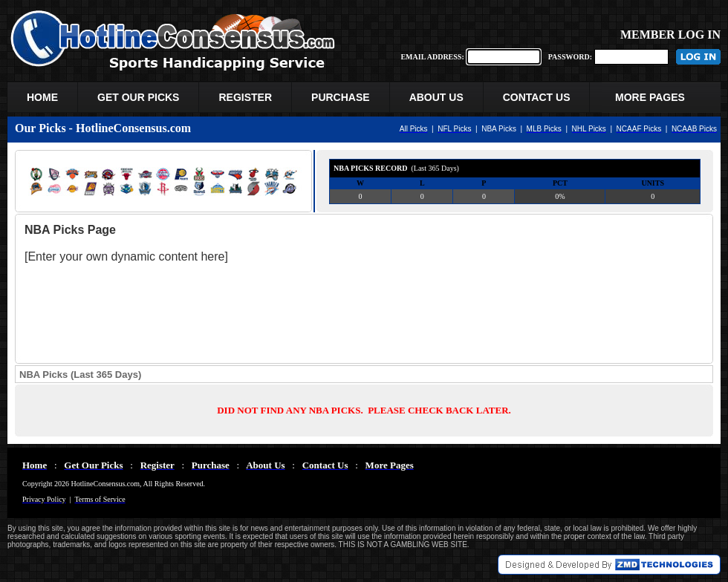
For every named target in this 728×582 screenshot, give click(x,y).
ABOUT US (436, 97)
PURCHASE (341, 97)
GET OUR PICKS (138, 97)
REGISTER (245, 97)
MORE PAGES (655, 97)
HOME (42, 97)
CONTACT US (537, 97)
